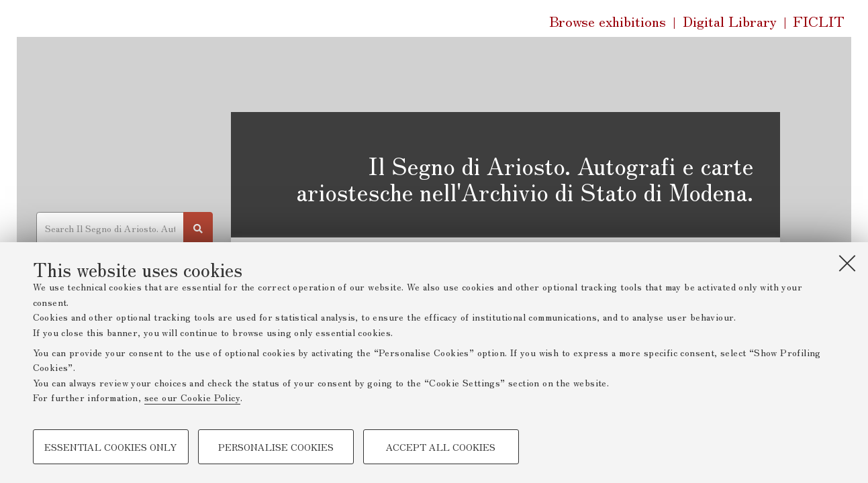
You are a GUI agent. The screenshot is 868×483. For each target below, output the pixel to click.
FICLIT (819, 21)
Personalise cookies (276, 447)
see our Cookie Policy (192, 397)
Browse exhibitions (608, 21)
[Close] (847, 263)
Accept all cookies (441, 447)
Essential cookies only (110, 447)
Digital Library (730, 21)
